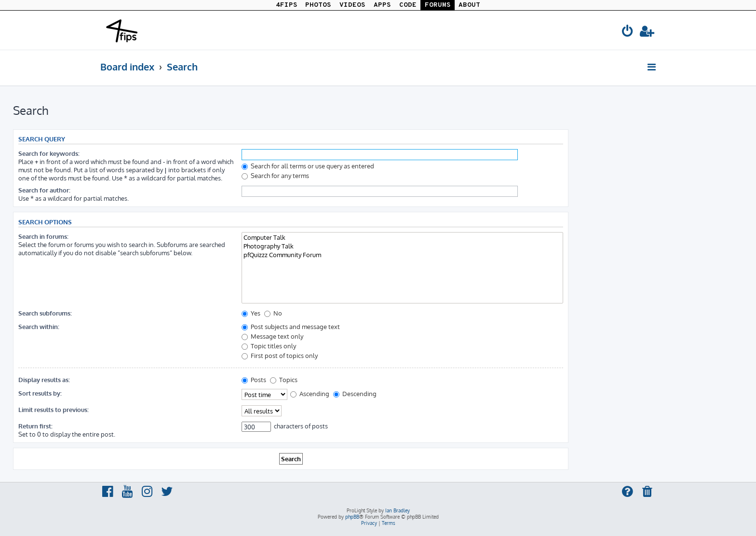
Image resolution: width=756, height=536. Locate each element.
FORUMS (438, 5)
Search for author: (44, 190)
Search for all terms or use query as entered (308, 166)
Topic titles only (269, 346)
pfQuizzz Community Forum (402, 255)
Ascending (310, 393)
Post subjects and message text (291, 326)
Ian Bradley (398, 510)
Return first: (35, 426)
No (273, 313)
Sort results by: (40, 393)
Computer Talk (402, 237)
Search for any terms (275, 175)
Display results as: (44, 379)
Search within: (39, 326)
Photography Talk (402, 246)
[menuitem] (628, 33)
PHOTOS (318, 5)
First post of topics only (280, 355)
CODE (408, 5)
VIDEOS (352, 5)
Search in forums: (43, 236)
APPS (382, 5)
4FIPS (287, 5)
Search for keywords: (49, 153)
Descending (355, 393)
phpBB (352, 517)
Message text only (272, 336)
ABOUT (469, 5)
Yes (251, 313)
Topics (284, 379)
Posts (254, 379)
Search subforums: (45, 313)
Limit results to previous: (54, 409)
